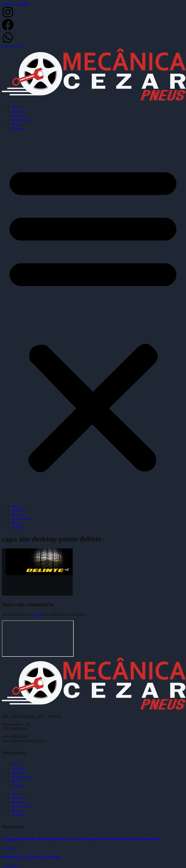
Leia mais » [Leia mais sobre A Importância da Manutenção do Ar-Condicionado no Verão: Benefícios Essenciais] (11, 848)
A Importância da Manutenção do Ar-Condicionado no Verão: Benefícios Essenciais (80, 839)
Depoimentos (21, 120)
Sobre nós (19, 111)
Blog (15, 124)
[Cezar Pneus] (38, 639)
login (37, 614)
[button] (93, 317)
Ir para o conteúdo (16, 4)
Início (16, 107)
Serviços (18, 116)
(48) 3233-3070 (14, 46)
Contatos (18, 128)
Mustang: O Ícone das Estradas (32, 857)
